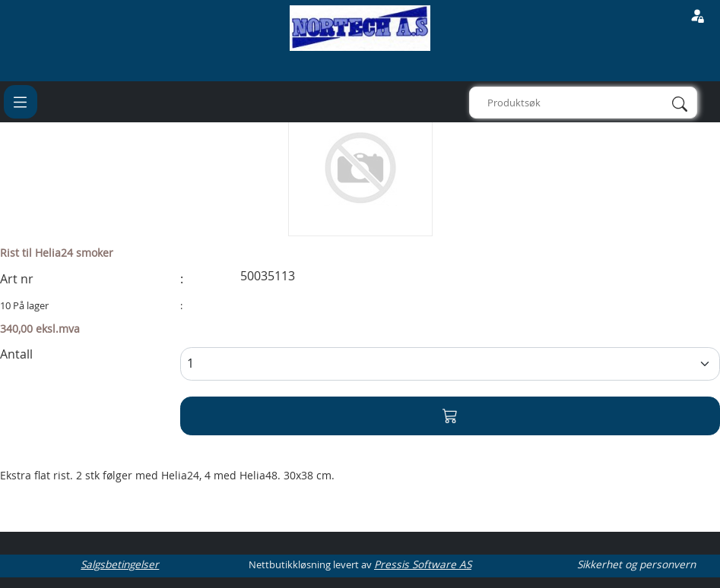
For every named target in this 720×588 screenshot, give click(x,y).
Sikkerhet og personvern (636, 564)
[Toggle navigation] (21, 102)
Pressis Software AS (423, 564)
